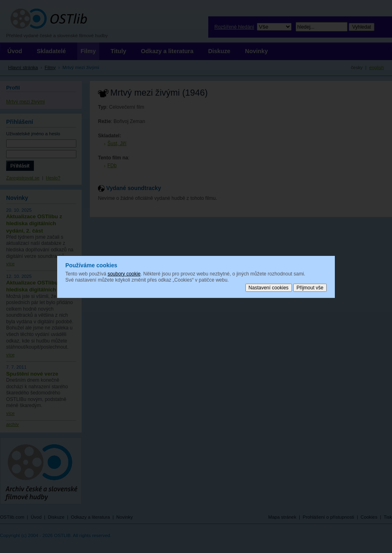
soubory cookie (124, 273)
